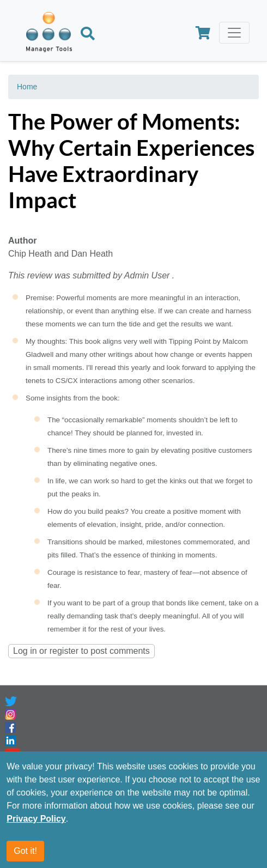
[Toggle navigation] (234, 33)
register (64, 651)
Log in (25, 651)
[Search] (88, 35)
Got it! (25, 851)
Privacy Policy (36, 819)
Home (27, 87)
